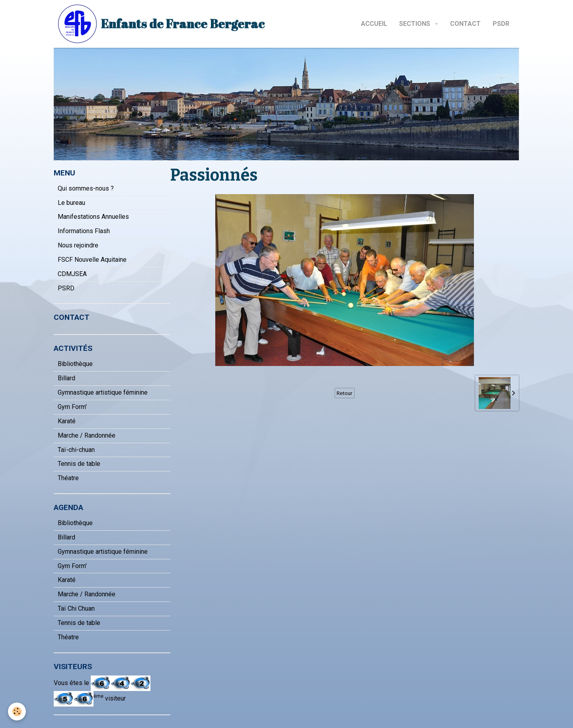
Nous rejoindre (78, 245)
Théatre (68, 478)
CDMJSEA (72, 274)
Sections (415, 24)
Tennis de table (79, 464)
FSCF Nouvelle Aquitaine (92, 260)
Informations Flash (84, 231)
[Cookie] (17, 711)
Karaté (67, 421)
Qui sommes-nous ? (86, 188)
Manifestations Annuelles (93, 217)
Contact (465, 24)
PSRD (66, 288)
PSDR (501, 24)
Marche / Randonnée (87, 435)
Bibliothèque (75, 364)
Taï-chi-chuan (76, 450)
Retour (345, 393)
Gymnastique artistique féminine (103, 392)
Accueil (374, 24)
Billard (66, 378)
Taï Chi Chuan (76, 608)
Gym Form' (72, 407)
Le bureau (71, 203)
